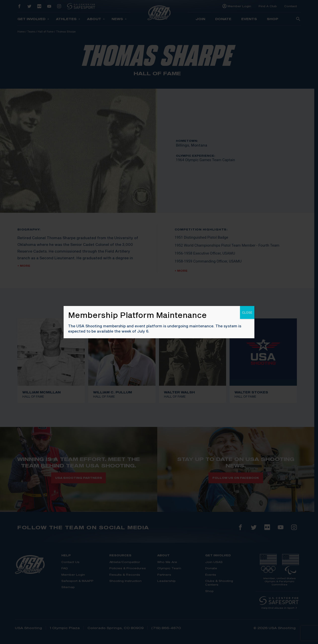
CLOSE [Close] (247, 312)
